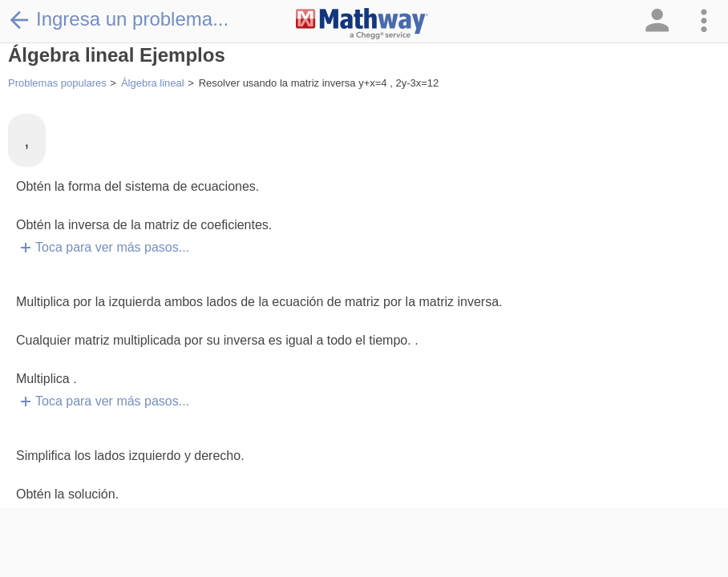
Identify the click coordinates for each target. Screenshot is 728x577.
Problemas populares (57, 83)
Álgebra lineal (153, 83)
